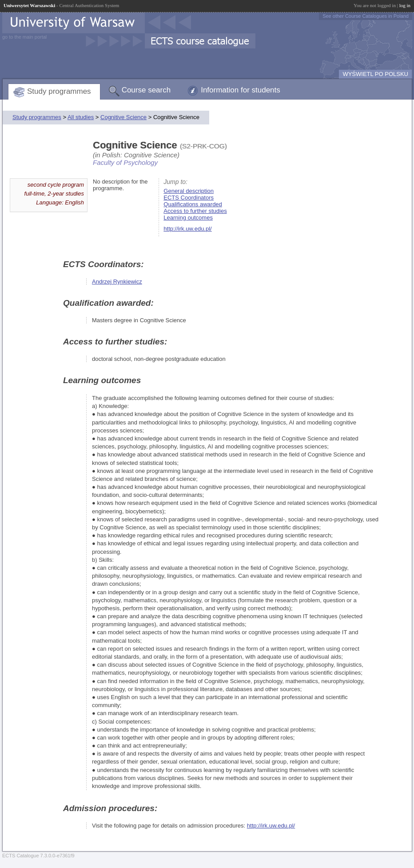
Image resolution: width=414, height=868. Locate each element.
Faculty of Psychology (125, 162)
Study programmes (59, 91)
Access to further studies (195, 211)
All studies (81, 117)
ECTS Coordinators (189, 198)
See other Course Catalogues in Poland (366, 16)
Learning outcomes (188, 218)
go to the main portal (24, 37)
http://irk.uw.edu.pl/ (187, 229)
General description (189, 191)
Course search (146, 90)
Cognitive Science (123, 117)
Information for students (241, 90)
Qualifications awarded (193, 204)
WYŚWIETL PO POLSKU (375, 74)
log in (405, 5)
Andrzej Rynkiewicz (117, 282)
